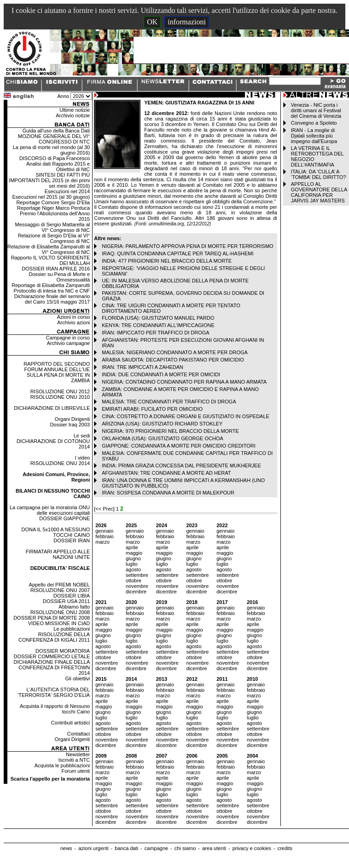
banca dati (126, 848)
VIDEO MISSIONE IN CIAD (59, 623)
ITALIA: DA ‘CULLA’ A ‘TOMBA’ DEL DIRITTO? (319, 174)
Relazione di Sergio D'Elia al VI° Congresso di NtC (54, 238)
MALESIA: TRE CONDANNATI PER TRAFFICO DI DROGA (169, 402)
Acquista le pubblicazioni (62, 765)
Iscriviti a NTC (74, 760)
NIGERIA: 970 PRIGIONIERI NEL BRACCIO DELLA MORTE (170, 431)
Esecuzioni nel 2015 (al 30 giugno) (51, 197)
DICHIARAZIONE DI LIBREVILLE (52, 408)
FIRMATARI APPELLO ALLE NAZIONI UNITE (58, 554)
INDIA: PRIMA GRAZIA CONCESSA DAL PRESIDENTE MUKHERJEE (181, 466)
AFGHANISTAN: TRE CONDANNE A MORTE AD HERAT (166, 473)
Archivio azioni (73, 322)
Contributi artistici (70, 723)
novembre (137, 586)
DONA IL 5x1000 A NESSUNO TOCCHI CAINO (55, 532)
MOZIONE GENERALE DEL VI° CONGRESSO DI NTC (54, 139)
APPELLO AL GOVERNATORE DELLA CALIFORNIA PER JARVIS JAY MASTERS (319, 192)
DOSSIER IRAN (72, 540)
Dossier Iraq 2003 (70, 425)
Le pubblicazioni (72, 629)
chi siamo (185, 848)
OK (152, 22)
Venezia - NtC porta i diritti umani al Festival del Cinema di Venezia (316, 110)
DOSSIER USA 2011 (66, 601)
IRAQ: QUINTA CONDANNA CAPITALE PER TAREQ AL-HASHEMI (177, 253)
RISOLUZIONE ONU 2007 (60, 590)
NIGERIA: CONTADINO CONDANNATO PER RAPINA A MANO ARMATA (184, 382)
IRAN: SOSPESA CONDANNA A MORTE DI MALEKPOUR (168, 493)
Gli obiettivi (77, 678)
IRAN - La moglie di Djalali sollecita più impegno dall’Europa (314, 136)
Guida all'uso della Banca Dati (56, 131)
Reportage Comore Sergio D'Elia (53, 202)
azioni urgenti (93, 848)
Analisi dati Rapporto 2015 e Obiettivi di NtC (58, 167)
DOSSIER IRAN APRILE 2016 (56, 269)
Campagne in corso (68, 338)
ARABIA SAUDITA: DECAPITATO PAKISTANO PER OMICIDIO (173, 360)
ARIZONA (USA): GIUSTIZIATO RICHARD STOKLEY (162, 424)
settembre (137, 575)
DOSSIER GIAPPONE (64, 518)
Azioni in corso (74, 317)
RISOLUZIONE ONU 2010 (60, 397)
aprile (132, 547)
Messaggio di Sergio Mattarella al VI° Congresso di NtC (53, 227)
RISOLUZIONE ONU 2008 (60, 612)
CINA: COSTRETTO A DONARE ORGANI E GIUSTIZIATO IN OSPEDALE (186, 416)
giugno (133, 558)
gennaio (104, 531)
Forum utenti (76, 771)
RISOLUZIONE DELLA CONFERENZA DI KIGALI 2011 (54, 637)
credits (285, 848)
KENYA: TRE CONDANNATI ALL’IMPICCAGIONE (158, 325)
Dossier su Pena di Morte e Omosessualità (60, 277)
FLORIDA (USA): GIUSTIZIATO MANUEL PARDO (158, 318)
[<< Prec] (105, 509)
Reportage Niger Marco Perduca (53, 208)
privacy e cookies (252, 848)
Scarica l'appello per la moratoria (50, 779)
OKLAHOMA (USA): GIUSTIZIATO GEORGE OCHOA (163, 438)
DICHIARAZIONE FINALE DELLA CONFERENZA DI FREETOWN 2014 (52, 667)
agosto (133, 569)
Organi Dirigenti (72, 419)
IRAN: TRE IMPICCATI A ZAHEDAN (143, 367)
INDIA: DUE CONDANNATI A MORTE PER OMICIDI (161, 374)
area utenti (214, 848)
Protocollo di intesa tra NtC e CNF (52, 291)
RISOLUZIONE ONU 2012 (60, 391)
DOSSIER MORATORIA (63, 651)
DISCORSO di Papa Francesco (55, 158)
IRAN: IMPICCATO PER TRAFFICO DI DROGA (155, 333)
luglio (132, 564)
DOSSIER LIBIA (72, 596)
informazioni (187, 22)
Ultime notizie (75, 110)
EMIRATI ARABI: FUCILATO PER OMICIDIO (152, 409)
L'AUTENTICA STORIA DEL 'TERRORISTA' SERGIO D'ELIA (54, 692)
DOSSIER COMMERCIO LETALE (52, 656)
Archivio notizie (73, 115)
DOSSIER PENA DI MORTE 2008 (52, 618)
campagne (156, 848)
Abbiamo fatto (74, 607)
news (66, 848)
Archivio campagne (69, 343)
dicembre (136, 592)
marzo (102, 542)
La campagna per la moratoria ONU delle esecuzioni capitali (50, 510)
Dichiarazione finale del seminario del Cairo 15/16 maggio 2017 (52, 299)
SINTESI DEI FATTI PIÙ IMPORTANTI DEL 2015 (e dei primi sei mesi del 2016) (49, 180)
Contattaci (79, 734)
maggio (134, 553)
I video (82, 458)
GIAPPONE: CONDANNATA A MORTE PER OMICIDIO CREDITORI (179, 446)
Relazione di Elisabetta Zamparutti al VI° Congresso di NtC (49, 249)
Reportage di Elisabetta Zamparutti (51, 285)
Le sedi (82, 436)
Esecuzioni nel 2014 (67, 191)
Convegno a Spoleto (314, 123)
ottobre (134, 581)
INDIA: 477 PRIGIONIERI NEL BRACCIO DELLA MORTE (167, 261)
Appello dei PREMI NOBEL (60, 585)
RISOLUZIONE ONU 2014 (60, 463)
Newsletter (78, 754)
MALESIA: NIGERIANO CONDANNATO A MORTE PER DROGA (175, 352)
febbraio (105, 536)
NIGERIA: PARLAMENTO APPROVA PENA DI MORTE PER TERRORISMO (187, 246)
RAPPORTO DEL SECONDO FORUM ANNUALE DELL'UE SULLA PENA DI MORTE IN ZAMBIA (57, 372)
